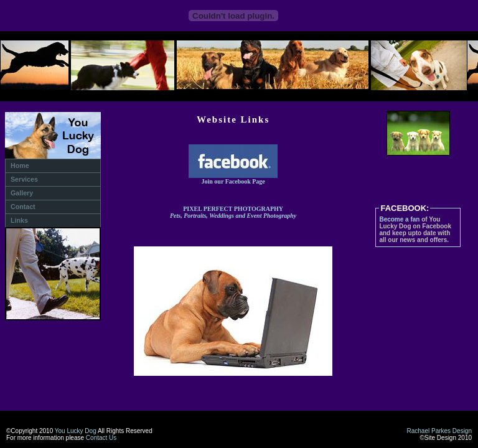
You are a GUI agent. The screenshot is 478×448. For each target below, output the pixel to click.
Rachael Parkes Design (440, 431)
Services (24, 179)
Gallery (22, 193)
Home (20, 166)
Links (19, 220)
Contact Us (101, 438)
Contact (23, 207)
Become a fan (399, 219)
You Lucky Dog (76, 431)
